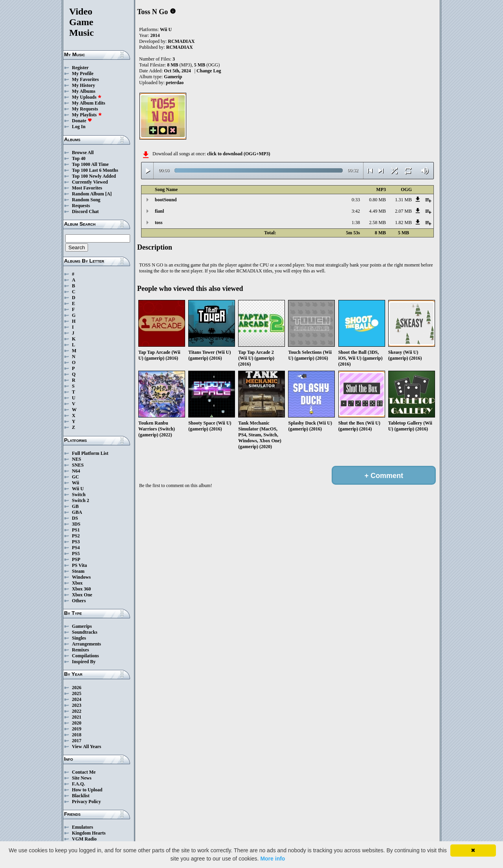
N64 (76, 471)
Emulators (83, 827)
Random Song (86, 200)
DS (75, 518)
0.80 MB (377, 200)
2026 (77, 688)
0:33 (356, 200)
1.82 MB (403, 223)
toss (159, 223)
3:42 (356, 211)
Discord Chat (85, 211)
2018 (77, 735)
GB (75, 506)
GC (75, 477)
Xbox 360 (81, 589)
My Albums (84, 91)
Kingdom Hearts (89, 833)
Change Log (209, 71)
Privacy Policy (86, 802)
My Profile (83, 74)
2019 (77, 729)
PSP (76, 559)
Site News (82, 778)
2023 (77, 705)
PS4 (76, 548)
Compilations (85, 656)
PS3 (76, 542)
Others (79, 601)
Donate (82, 121)
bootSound (166, 200)
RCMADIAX (181, 41)
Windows (81, 577)
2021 (77, 717)
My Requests (85, 109)
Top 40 (79, 158)
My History (84, 85)
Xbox (77, 583)
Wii (75, 483)
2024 (77, 699)
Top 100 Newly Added (94, 176)
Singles (79, 638)
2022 (77, 711)
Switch (79, 495)
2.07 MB (403, 211)
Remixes (80, 650)
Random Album (88, 194)
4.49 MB (377, 211)
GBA (77, 512)
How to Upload (87, 790)
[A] (109, 194)
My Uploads (87, 97)
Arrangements (86, 644)
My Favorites (85, 79)
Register (80, 68)
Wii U (78, 489)
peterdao (175, 83)
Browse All (83, 153)
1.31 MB (403, 200)
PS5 (76, 554)
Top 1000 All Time (90, 164)
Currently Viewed (90, 182)
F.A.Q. (78, 784)
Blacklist (81, 796)
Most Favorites (87, 188)
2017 (77, 741)
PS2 (76, 536)
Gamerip (173, 77)
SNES (78, 465)
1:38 (356, 223)
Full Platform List (90, 453)
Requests (81, 206)
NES (76, 459)
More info (273, 859)
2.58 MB (377, 223)
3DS (76, 524)
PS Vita (79, 565)
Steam (78, 571)
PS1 (76, 530)
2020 (77, 723)
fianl (159, 211)
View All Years (86, 747)
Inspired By (84, 662)
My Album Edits (89, 103)
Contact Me (84, 772)
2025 (77, 693)
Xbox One (82, 595)
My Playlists (87, 115)
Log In (79, 127)
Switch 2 (81, 500)
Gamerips (82, 626)
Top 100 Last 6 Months (95, 170)
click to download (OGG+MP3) (239, 154)
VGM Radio (84, 839)
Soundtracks (85, 632)
